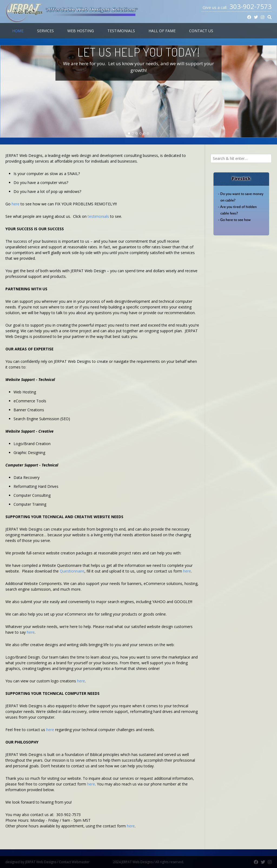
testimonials (98, 216)
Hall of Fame (162, 31)
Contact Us (201, 31)
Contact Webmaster (86, 862)
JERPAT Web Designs (41, 862)
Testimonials (121, 31)
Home (18, 31)
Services (45, 31)
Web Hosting (81, 31)
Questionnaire (72, 571)
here (16, 204)
